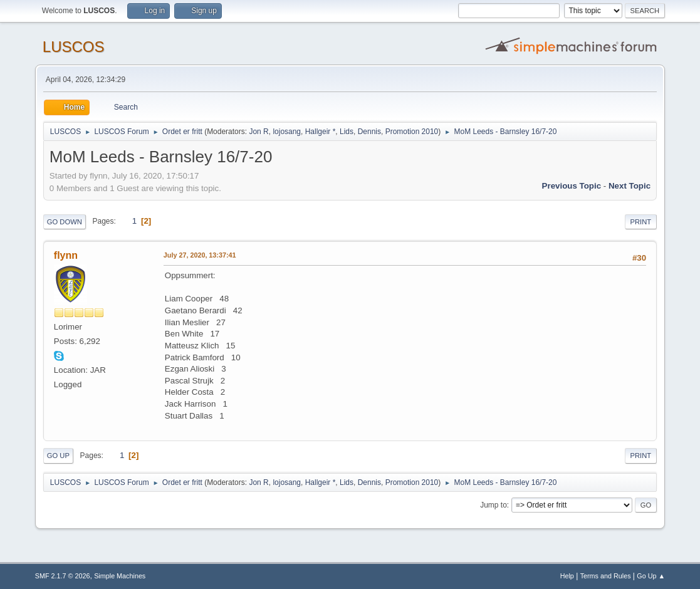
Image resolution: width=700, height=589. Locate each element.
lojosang (287, 132)
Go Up (58, 456)
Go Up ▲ (651, 576)
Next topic (629, 186)
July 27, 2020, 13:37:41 (200, 255)
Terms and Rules (606, 576)
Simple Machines (120, 576)
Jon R (259, 132)
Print (641, 222)
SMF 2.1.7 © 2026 (63, 576)
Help (567, 576)
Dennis (369, 132)
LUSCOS (74, 47)
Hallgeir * (321, 132)
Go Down (65, 222)
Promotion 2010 (412, 132)
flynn (66, 255)
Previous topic (572, 186)
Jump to (494, 505)
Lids (347, 132)
